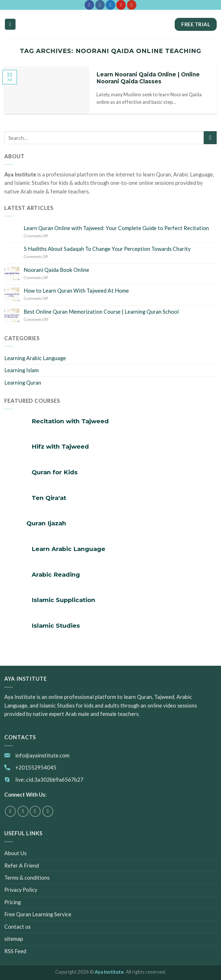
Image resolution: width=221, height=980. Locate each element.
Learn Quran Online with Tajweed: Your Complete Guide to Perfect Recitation (116, 228)
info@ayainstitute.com (42, 755)
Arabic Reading (56, 574)
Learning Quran (23, 383)
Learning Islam (21, 370)
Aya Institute (109, 972)
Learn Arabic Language (68, 549)
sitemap (14, 939)
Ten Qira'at (49, 498)
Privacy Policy (21, 890)
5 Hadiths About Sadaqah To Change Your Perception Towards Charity (107, 249)
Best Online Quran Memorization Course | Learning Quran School (101, 312)
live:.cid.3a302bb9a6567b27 (49, 780)
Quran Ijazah (46, 523)
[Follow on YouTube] (132, 5)
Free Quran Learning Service (38, 915)
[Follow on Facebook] (89, 5)
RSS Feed (15, 951)
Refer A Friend (22, 866)
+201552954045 (36, 768)
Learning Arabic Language (35, 358)
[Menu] (10, 24)
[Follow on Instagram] (100, 5)
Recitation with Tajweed (70, 421)
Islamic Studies (56, 626)
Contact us (17, 927)
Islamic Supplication (63, 600)
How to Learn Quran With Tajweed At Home (76, 291)
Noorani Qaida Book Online (56, 270)
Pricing (13, 902)
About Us (15, 853)
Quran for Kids (55, 472)
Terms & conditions (27, 878)
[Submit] (210, 138)
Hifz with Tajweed (60, 446)
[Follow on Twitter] (110, 5)
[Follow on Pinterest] (121, 5)
